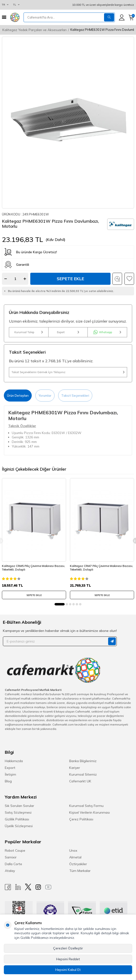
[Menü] (4, 17)
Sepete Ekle (70, 279)
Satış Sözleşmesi (18, 812)
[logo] (15, 17)
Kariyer (75, 768)
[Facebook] (8, 887)
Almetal (75, 857)
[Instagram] (38, 887)
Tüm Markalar (80, 871)
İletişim (10, 774)
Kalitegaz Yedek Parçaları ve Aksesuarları (34, 30)
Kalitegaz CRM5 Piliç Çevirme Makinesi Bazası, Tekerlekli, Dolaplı (34, 568)
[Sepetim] (131, 17)
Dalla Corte (13, 864)
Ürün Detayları (18, 396)
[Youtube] (48, 887)
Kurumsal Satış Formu (86, 806)
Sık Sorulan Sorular (19, 806)
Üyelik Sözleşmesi (19, 826)
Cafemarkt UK (80, 781)
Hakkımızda (14, 761)
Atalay (10, 871)
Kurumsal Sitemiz (83, 774)
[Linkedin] (18, 887)
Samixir (11, 857)
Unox (73, 850)
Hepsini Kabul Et (68, 970)
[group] (68, 123)
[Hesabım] (122, 17)
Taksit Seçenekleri (75, 396)
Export (68, 332)
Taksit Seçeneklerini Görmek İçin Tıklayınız (68, 372)
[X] (28, 887)
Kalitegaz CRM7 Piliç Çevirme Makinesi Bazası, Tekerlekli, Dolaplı (102, 568)
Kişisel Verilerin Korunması (90, 812)
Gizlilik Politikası (17, 819)
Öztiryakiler (78, 864)
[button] (60, 604)
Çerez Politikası (81, 819)
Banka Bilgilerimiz (83, 761)
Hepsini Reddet (68, 959)
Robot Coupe (15, 850)
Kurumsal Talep (29, 332)
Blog (8, 781)
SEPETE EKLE (34, 595)
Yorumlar (45, 396)
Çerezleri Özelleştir (68, 948)
